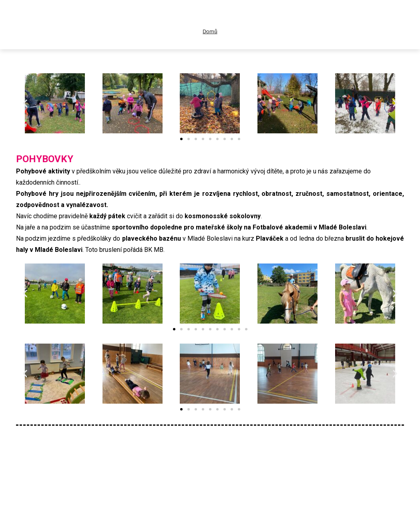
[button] (25, 103)
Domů (210, 31)
